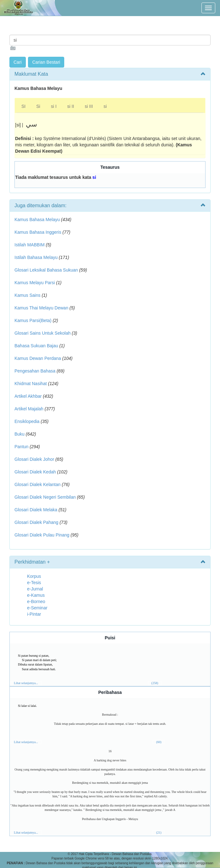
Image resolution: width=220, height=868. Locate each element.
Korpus (34, 576)
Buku (20, 434)
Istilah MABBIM (30, 245)
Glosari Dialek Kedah (35, 472)
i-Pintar (34, 614)
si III (89, 106)
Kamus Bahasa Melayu (38, 220)
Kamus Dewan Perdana (38, 358)
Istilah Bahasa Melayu (36, 257)
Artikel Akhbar (28, 396)
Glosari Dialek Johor (34, 459)
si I (54, 106)
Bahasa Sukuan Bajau (36, 346)
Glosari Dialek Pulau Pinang (42, 535)
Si (38, 106)
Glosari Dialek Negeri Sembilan (45, 497)
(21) (159, 833)
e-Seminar (37, 608)
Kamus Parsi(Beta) (33, 320)
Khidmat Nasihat (31, 384)
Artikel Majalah (29, 409)
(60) (159, 742)
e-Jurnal (35, 589)
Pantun (21, 447)
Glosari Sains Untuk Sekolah (42, 333)
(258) (155, 683)
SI (23, 106)
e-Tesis (34, 583)
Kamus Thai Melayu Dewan (41, 308)
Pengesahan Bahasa (35, 371)
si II (71, 106)
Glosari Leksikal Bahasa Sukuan (46, 270)
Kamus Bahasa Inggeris (38, 232)
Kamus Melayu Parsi (35, 283)
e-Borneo (36, 601)
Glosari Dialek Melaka (36, 510)
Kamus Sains (27, 295)
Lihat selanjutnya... (26, 683)
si (105, 106)
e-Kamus (36, 595)
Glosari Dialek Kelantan (37, 484)
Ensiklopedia (27, 421)
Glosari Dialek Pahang (36, 522)
